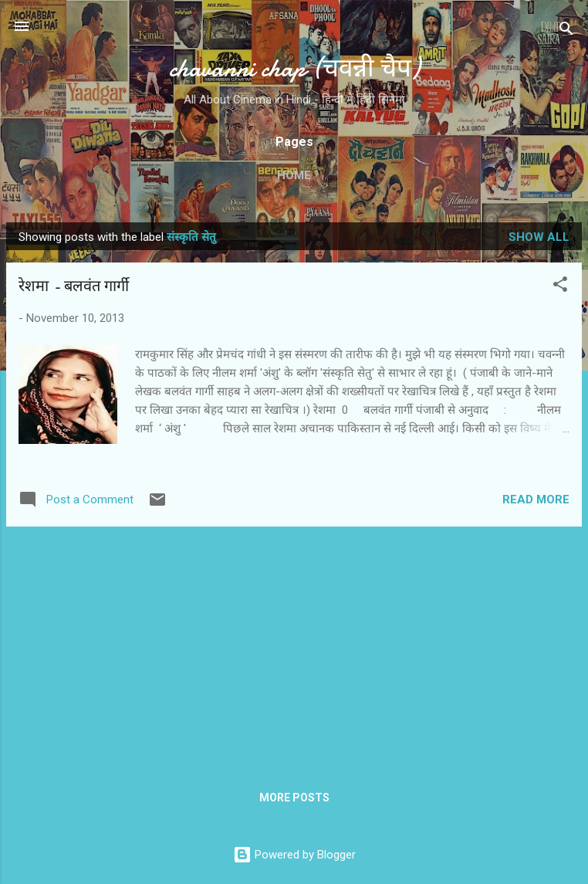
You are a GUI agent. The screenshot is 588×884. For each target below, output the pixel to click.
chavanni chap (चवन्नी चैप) (294, 68)
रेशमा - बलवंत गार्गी (74, 286)
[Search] (566, 31)
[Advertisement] (294, 647)
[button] (560, 287)
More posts (294, 798)
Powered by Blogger (294, 855)
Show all (539, 237)
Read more (536, 500)
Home (294, 175)
